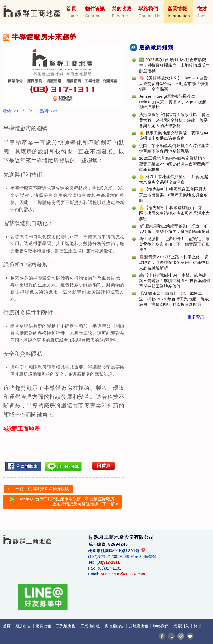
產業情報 (179, 12)
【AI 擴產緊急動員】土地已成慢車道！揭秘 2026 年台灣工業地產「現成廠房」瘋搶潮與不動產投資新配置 (174, 299)
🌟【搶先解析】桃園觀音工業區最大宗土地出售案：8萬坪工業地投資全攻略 (173, 195)
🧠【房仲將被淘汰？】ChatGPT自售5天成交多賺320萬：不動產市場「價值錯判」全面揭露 (174, 83)
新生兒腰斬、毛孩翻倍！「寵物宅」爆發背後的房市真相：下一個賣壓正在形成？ (174, 244)
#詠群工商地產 (21, 429)
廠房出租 (44, 626)
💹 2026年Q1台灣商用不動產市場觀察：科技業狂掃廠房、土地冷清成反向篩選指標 (174, 65)
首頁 (72, 12)
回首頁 (104, 466)
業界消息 (182, 626)
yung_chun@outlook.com (123, 574)
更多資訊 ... (198, 317)
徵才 (202, 12)
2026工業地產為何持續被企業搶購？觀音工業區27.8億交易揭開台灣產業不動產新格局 (174, 164)
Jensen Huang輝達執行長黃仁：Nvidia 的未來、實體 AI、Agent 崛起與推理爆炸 (173, 102)
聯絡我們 (149, 12)
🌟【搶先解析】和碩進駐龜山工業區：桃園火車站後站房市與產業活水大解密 (174, 213)
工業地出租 (91, 626)
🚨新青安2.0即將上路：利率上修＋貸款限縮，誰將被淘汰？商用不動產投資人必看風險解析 (174, 262)
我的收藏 (121, 12)
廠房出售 (24, 626)
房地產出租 (139, 626)
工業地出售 (66, 626)
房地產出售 (115, 626)
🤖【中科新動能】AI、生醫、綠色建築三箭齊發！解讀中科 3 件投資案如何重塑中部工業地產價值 (175, 281)
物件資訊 (95, 12)
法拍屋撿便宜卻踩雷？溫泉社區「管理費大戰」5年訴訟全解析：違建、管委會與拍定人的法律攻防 (174, 120)
